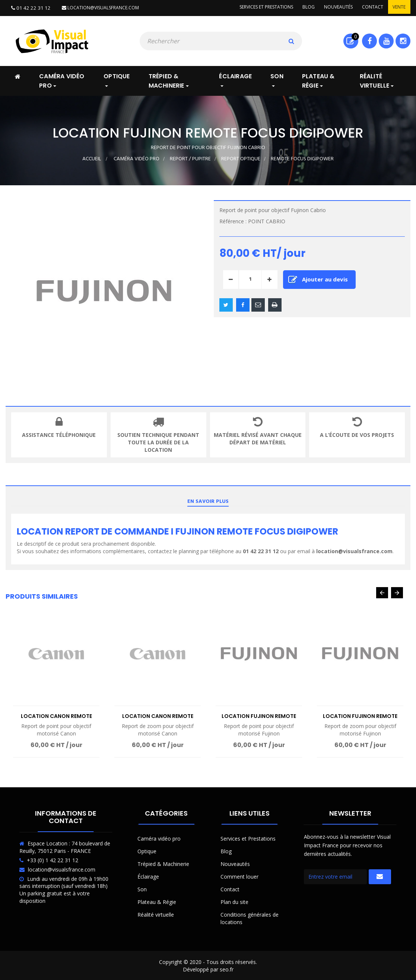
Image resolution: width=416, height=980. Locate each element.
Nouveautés (334, 8)
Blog (302, 8)
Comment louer (239, 876)
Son (142, 888)
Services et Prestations (248, 838)
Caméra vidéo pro (159, 838)
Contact (370, 8)
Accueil (92, 158)
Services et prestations (258, 8)
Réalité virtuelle (156, 914)
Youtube (386, 40)
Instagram (403, 40)
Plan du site (234, 901)
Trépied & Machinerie (163, 863)
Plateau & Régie (157, 901)
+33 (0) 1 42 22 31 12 (53, 859)
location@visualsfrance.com (96, 8)
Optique (147, 850)
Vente (398, 8)
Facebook (370, 40)
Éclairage (148, 876)
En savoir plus (208, 501)
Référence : (233, 220)
